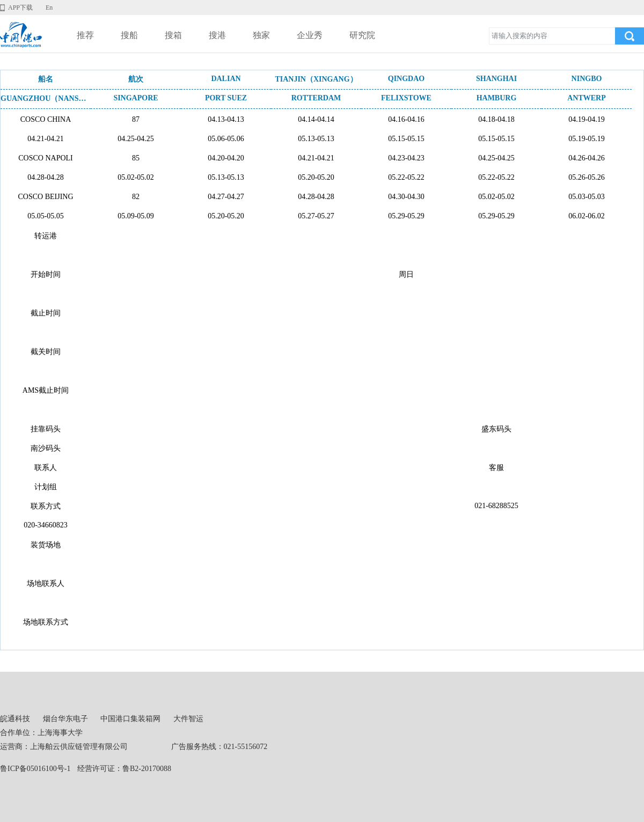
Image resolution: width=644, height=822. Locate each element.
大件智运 (188, 719)
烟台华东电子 (65, 719)
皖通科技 (15, 719)
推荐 (85, 35)
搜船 (129, 35)
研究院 (362, 35)
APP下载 (20, 8)
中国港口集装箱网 (130, 719)
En (49, 8)
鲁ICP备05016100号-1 (35, 769)
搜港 (217, 35)
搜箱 (173, 35)
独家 (261, 35)
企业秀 (310, 35)
